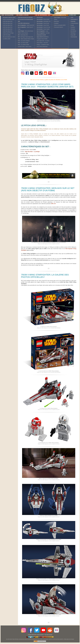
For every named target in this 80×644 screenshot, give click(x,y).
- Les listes (43, 33)
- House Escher (43, 23)
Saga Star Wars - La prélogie (32, 152)
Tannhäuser (73, 33)
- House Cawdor (43, 29)
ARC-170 (53, 204)
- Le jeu (42, 31)
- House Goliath (43, 19)
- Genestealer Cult (44, 21)
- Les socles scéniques (24, 41)
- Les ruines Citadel (23, 43)
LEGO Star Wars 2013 (8, 27)
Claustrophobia (74, 37)
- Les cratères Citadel (23, 45)
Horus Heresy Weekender (42, 47)
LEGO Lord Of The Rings (8, 33)
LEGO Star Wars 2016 (8, 21)
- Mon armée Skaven (26, 31)
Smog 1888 (73, 35)
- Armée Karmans (23, 33)
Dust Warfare (73, 31)
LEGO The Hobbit (7, 35)
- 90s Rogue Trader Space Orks (26, 37)
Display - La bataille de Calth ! (43, 45)
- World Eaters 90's (23, 35)
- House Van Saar (44, 27)
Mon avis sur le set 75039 (37, 80)
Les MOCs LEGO (7, 39)
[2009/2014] (43, 37)
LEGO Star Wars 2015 (8, 23)
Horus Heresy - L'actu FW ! (42, 43)
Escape (72, 25)
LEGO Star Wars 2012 (8, 29)
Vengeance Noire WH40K (42, 39)
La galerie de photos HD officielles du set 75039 (55, 80)
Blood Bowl (56, 21)
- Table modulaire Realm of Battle (26, 39)
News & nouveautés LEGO (9, 19)
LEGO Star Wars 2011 (8, 31)
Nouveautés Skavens (59, 27)
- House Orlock (43, 25)
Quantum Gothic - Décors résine (25, 47)
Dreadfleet (56, 23)
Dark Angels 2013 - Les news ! (43, 41)
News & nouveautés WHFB (60, 25)
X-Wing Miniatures (74, 23)
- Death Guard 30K (26, 25)
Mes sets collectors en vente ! (9, 37)
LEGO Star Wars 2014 (8, 25)
